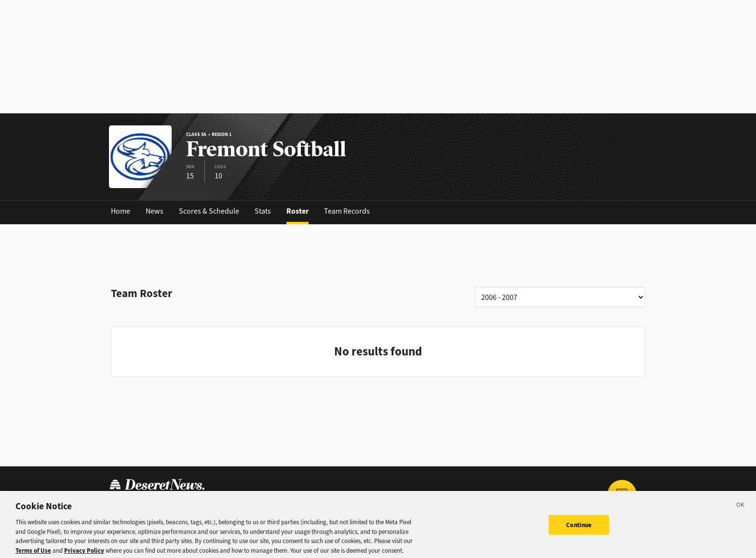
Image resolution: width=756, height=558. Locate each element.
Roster (297, 211)
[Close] (741, 510)
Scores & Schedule (209, 211)
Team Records (347, 211)
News (155, 211)
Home (121, 211)
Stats (263, 211)
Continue (579, 528)
